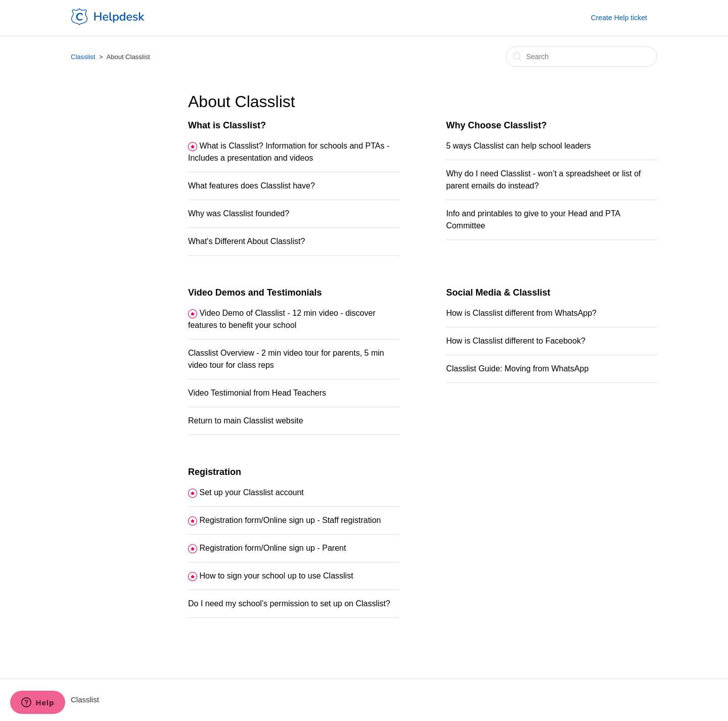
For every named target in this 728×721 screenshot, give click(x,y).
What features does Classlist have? (252, 186)
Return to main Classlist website (246, 421)
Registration (215, 472)
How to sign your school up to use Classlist (276, 576)
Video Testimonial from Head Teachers (257, 393)
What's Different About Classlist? (246, 241)
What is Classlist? (227, 125)
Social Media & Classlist (498, 293)
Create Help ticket (619, 18)
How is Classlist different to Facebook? (515, 341)
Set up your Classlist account (251, 492)
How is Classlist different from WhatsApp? (521, 313)
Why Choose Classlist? (496, 125)
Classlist (83, 57)
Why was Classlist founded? (239, 213)
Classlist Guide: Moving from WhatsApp (517, 369)
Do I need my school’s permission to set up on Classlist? (289, 604)
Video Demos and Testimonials (255, 293)
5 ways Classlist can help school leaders (518, 146)
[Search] (581, 57)
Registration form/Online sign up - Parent (272, 548)
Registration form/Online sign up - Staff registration (290, 520)
